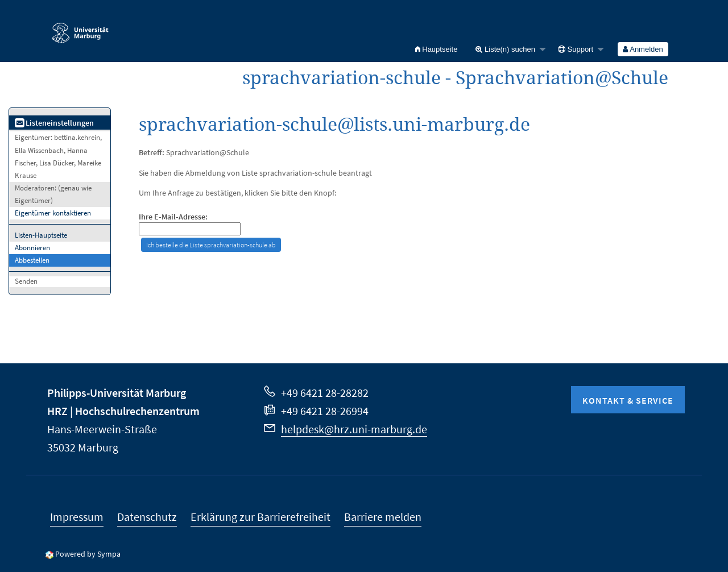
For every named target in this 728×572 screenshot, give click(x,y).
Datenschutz (147, 517)
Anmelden (643, 49)
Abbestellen (32, 260)
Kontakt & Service (628, 400)
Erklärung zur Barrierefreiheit (260, 517)
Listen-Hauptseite (41, 235)
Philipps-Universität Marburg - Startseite (80, 28)
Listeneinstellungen (54, 123)
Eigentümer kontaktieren (53, 213)
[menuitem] (437, 49)
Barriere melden (383, 517)
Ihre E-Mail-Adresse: (173, 217)
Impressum (77, 517)
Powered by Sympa (88, 554)
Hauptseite (437, 49)
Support (576, 49)
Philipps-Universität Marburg (117, 393)
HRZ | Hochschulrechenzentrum (123, 411)
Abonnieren (32, 248)
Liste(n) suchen (505, 49)
